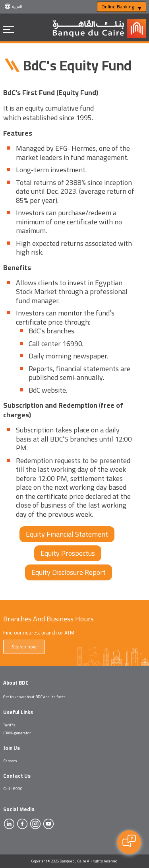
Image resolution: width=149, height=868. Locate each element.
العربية (17, 7)
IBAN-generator (17, 733)
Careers (10, 761)
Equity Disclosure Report (69, 572)
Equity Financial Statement (67, 534)
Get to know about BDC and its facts (34, 697)
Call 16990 (13, 788)
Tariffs (9, 725)
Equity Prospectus (68, 553)
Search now (24, 647)
